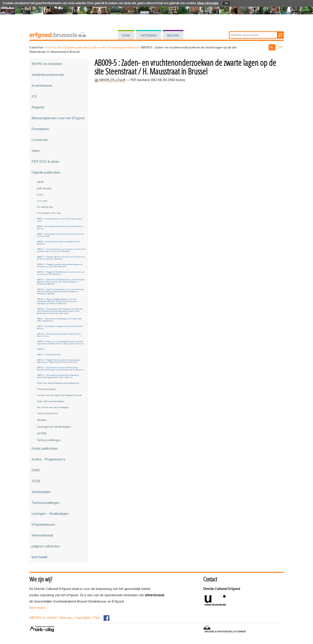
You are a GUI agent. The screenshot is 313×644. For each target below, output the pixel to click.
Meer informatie (208, 3)
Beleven (173, 35)
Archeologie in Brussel (124, 47)
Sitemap (66, 618)
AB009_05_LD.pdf (110, 80)
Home (49, 47)
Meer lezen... (38, 608)
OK (226, 3)
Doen (126, 35)
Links (59, 47)
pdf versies (99, 47)
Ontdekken (149, 35)
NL (272, 47)
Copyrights (83, 618)
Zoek (229, 32)
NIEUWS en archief (43, 618)
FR (281, 47)
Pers (97, 618)
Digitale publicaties (77, 47)
